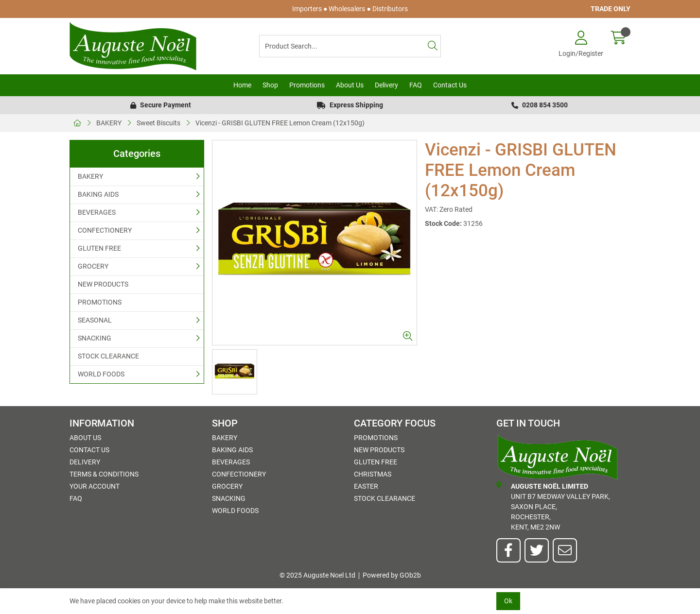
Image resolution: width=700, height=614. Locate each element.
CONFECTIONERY (105, 230)
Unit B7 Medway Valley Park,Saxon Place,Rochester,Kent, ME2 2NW (553, 506)
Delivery (386, 85)
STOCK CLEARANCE (108, 356)
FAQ (416, 85)
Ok (508, 601)
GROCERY (93, 266)
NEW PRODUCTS (103, 284)
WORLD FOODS (101, 374)
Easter (366, 486)
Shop (270, 85)
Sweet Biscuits (158, 123)
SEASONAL (95, 320)
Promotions (307, 85)
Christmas (373, 474)
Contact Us (450, 85)
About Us (350, 85)
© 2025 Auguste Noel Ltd (317, 575)
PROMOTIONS (100, 302)
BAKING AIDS (98, 194)
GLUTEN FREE (99, 248)
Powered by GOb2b (392, 575)
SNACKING (95, 338)
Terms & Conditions (104, 474)
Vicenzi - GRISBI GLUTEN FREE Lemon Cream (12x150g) (280, 123)
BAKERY (109, 123)
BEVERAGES (97, 212)
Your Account (95, 486)
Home (242, 85)
